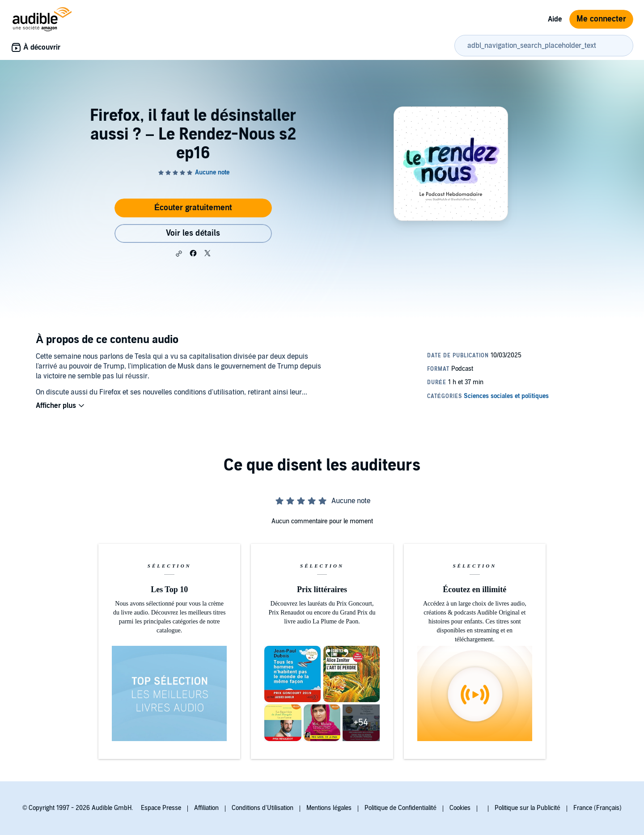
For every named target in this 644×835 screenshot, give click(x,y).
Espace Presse (161, 808)
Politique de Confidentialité (400, 808)
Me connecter (601, 19)
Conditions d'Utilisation (263, 808)
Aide (555, 19)
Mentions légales (329, 808)
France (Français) (597, 808)
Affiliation (206, 808)
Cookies (460, 808)
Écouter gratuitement (193, 208)
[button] (179, 254)
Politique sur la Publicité (527, 808)
